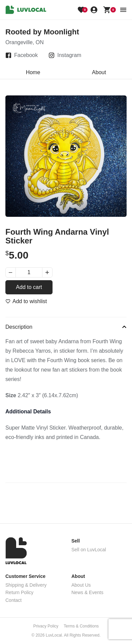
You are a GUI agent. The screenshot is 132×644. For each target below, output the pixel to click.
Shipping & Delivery (26, 585)
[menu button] (123, 10)
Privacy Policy (46, 626)
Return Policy (19, 592)
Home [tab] (33, 72)
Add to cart (29, 287)
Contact (13, 600)
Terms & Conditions (81, 626)
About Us (81, 585)
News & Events (87, 592)
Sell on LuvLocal (89, 550)
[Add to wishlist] (26, 301)
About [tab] (99, 72)
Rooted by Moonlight (42, 32)
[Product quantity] (29, 272)
